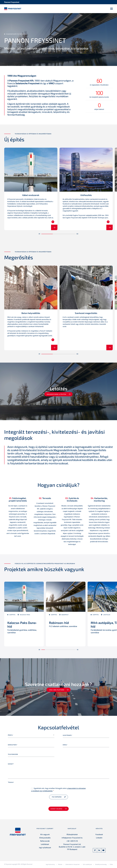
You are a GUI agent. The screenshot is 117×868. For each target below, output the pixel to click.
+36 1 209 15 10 (72, 841)
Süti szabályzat (87, 865)
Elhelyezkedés (45, 838)
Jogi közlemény (50, 865)
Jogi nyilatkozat (45, 848)
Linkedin (99, 838)
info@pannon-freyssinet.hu (72, 838)
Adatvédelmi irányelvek (73, 865)
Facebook (99, 835)
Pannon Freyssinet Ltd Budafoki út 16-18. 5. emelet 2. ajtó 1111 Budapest (72, 847)
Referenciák (45, 841)
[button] (47, 234)
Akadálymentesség (101, 865)
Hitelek (60, 865)
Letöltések (45, 845)
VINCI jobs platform (57, 690)
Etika (111, 865)
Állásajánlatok (72, 835)
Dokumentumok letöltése (57, 395)
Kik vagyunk (45, 835)
